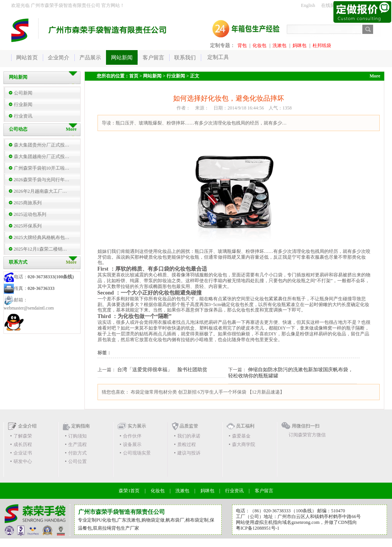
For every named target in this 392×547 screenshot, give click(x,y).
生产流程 (77, 444)
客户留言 (264, 491)
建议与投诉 (189, 453)
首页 (134, 76)
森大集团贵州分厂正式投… (42, 145)
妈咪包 (299, 45)
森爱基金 (241, 436)
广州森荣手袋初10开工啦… (42, 168)
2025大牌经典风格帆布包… (42, 237)
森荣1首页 (129, 491)
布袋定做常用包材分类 (154, 392)
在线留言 (330, 5)
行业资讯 (23, 116)
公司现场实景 (137, 453)
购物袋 (148, 520)
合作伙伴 (132, 436)
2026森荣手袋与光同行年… (42, 180)
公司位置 (77, 461)
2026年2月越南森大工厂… (40, 191)
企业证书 (23, 453)
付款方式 (77, 453)
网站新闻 (152, 76)
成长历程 (23, 444)
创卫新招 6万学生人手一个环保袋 (212, 392)
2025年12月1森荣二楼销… (40, 249)
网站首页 (27, 58)
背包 (242, 45)
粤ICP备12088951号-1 (258, 528)
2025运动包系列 (30, 214)
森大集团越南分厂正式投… (42, 157)
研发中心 (23, 461)
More (71, 262)
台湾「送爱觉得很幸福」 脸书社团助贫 (162, 369)
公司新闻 (23, 93)
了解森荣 (23, 436)
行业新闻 (23, 104)
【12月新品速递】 (266, 392)
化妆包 (259, 45)
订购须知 (77, 436)
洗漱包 (279, 45)
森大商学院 (244, 444)
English (308, 5)
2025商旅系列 (28, 203)
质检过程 (187, 444)
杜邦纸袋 (322, 45)
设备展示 (132, 444)
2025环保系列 (28, 226)
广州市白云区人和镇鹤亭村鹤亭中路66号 (319, 517)
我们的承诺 (189, 436)
